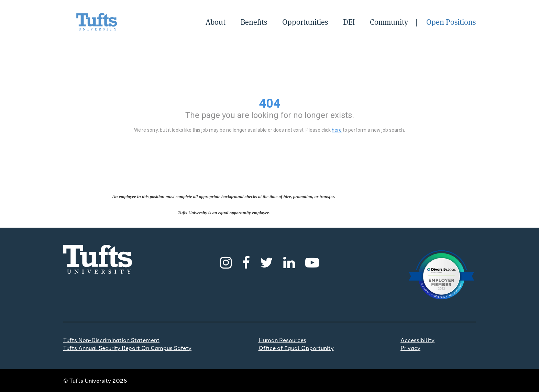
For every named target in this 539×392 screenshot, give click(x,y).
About (216, 22)
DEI (349, 22)
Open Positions (451, 22)
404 (270, 104)
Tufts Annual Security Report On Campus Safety (127, 348)
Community (389, 22)
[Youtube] (312, 262)
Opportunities (305, 22)
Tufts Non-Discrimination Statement (111, 340)
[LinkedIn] (289, 262)
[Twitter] (267, 262)
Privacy (410, 348)
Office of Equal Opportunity (296, 348)
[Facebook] (246, 262)
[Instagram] (226, 262)
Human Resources (282, 340)
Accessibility (417, 340)
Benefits (254, 22)
